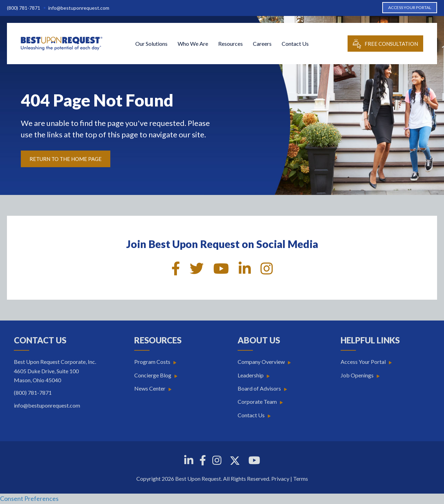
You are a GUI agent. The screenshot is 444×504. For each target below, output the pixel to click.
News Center (150, 388)
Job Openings (357, 375)
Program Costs (152, 362)
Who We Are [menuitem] (193, 44)
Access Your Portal (363, 362)
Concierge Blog (153, 375)
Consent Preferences (29, 498)
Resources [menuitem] (230, 44)
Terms (301, 479)
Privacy (280, 479)
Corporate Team (257, 402)
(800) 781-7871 (24, 8)
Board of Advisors (259, 388)
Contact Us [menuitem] (295, 44)
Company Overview (261, 362)
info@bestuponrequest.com (79, 8)
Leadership (251, 375)
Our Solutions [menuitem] (151, 44)
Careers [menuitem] (262, 44)
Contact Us (251, 415)
